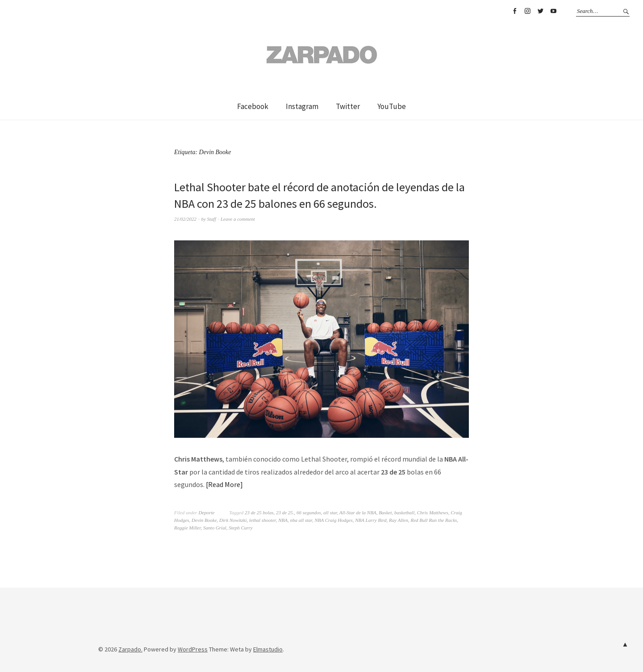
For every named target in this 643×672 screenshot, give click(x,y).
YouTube (553, 11)
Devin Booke (204, 520)
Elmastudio (268, 649)
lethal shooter (263, 520)
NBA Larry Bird (371, 520)
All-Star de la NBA (358, 512)
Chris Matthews (433, 512)
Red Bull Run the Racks (434, 520)
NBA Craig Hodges (333, 520)
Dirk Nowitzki (233, 520)
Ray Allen (399, 520)
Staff (212, 219)
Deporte (206, 512)
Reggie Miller (188, 528)
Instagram (527, 11)
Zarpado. (130, 649)
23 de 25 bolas (259, 512)
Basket (385, 512)
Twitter (540, 11)
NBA (283, 520)
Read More (224, 484)
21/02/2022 (185, 219)
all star (330, 512)
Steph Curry (240, 528)
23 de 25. (285, 512)
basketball (404, 512)
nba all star (301, 520)
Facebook (514, 11)
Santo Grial (215, 528)
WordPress (193, 649)
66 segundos (309, 512)
